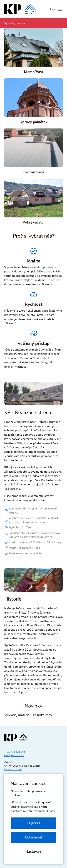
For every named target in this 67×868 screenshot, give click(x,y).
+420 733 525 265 (15, 752)
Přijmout (34, 823)
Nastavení (33, 852)
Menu (56, 9)
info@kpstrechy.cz (14, 755)
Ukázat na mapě (13, 770)
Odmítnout (34, 837)
